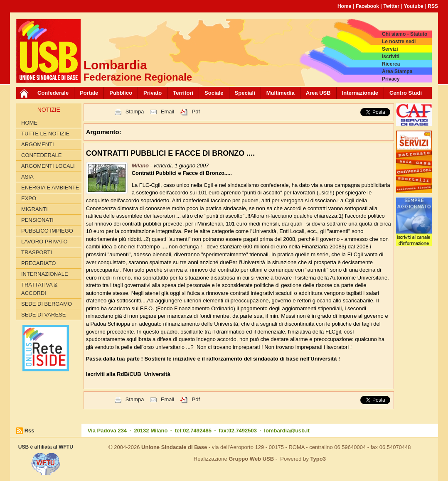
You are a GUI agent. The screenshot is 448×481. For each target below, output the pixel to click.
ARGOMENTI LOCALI (48, 166)
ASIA (27, 177)
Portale (89, 93)
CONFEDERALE (42, 155)
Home (344, 6)
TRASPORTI (37, 252)
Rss (30, 431)
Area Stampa (397, 71)
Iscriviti (391, 56)
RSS (433, 6)
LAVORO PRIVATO (44, 242)
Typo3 (318, 459)
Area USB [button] (318, 93)
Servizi (390, 49)
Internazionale (360, 93)
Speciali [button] (245, 93)
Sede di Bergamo (47, 304)
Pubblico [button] (121, 93)
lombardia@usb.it (287, 431)
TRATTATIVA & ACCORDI (39, 289)
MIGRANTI (34, 209)
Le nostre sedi (399, 42)
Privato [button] (153, 93)
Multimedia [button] (281, 93)
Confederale (53, 93)
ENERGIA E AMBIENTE (50, 188)
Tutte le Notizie (45, 134)
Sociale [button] (214, 93)
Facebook (367, 6)
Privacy (391, 79)
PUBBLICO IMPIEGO (47, 231)
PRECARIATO (38, 263)
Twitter (391, 6)
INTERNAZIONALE (45, 274)
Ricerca (391, 64)
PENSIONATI (37, 220)
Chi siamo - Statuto (405, 34)
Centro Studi (406, 93)
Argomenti (38, 144)
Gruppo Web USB (251, 459)
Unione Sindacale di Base (174, 447)
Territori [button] (183, 93)
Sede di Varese (43, 315)
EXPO (29, 198)
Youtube (414, 6)
